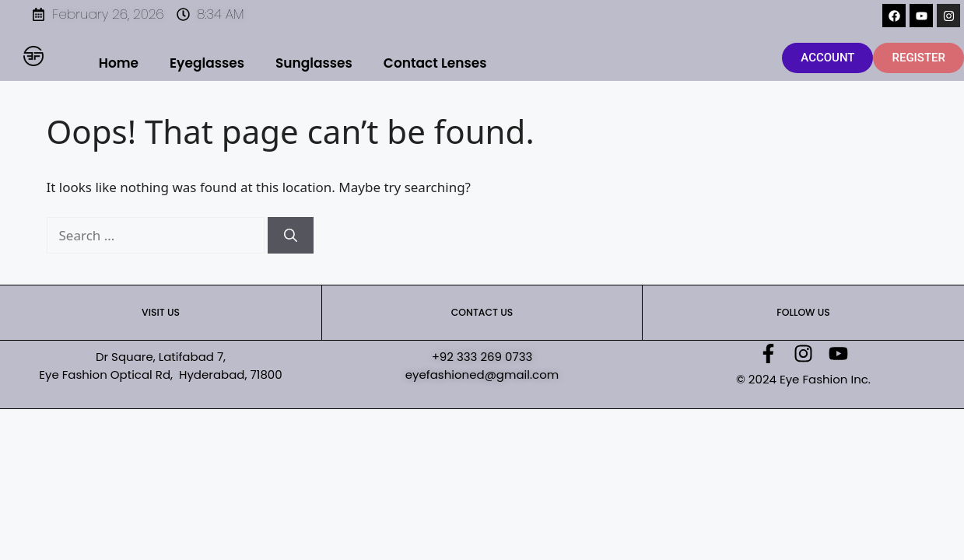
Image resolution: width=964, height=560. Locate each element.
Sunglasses (314, 63)
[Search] (291, 236)
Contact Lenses (435, 63)
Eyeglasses (207, 63)
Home (119, 63)
